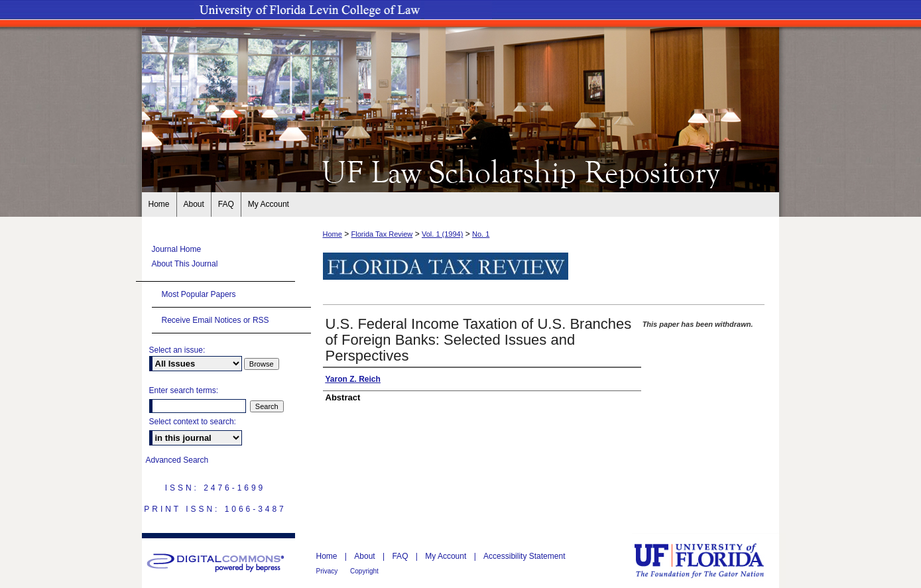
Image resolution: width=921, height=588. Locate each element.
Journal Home (177, 249)
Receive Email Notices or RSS (215, 320)
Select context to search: (193, 422)
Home (333, 234)
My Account (447, 556)
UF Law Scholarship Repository (461, 171)
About (366, 556)
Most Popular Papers (199, 294)
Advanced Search (177, 460)
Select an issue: (177, 350)
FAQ (401, 556)
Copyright (364, 571)
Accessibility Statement (524, 556)
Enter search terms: (184, 390)
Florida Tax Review (382, 234)
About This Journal (185, 264)
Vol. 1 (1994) (442, 234)
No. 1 (481, 234)
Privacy (328, 571)
